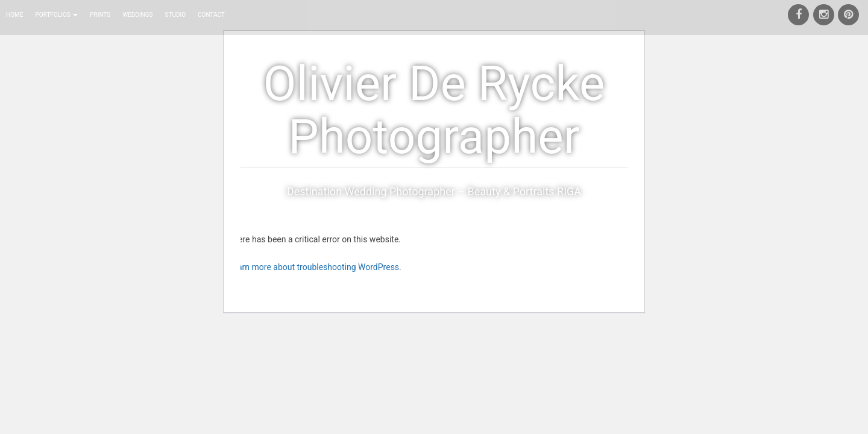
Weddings (137, 15)
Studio (176, 15)
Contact (211, 15)
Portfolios (56, 15)
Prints (100, 15)
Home (14, 15)
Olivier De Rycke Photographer (434, 110)
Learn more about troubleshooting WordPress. (315, 267)
